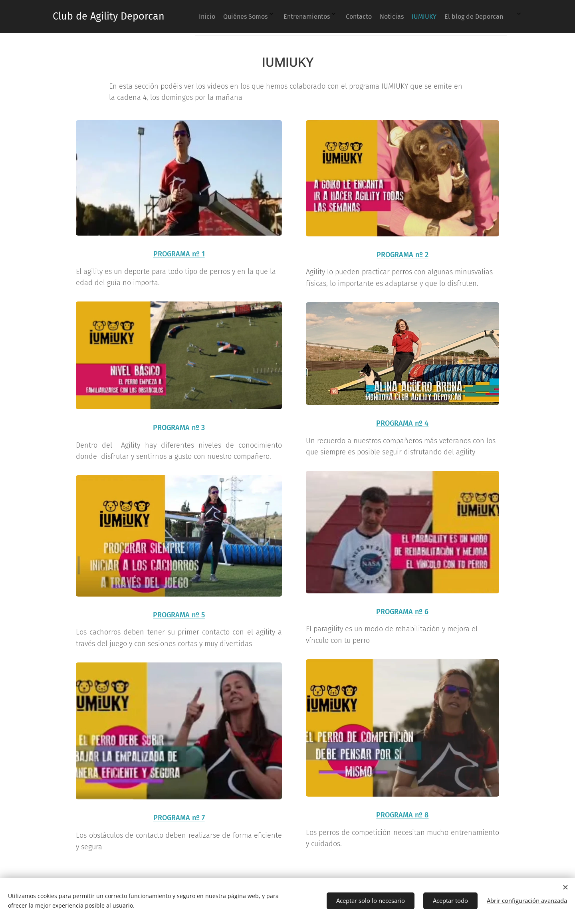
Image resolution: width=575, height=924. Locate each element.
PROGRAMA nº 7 (179, 818)
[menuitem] (354, 16)
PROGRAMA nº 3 (179, 428)
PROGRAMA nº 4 (403, 423)
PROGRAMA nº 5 (179, 615)
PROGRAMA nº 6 (403, 612)
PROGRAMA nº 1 (179, 254)
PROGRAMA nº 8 (403, 815)
